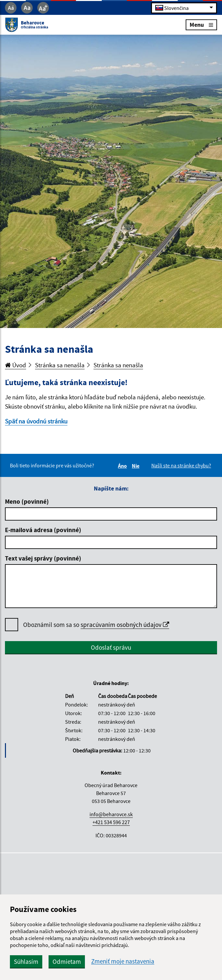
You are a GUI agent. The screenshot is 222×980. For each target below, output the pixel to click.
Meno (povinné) (27, 501)
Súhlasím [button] (26, 962)
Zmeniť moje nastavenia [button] (123, 961)
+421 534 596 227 (111, 822)
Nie (137, 466)
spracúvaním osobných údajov (125, 625)
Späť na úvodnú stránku (36, 421)
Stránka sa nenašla (60, 365)
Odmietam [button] (67, 962)
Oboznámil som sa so (96, 625)
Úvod (16, 365)
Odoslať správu (111, 647)
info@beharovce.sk (111, 814)
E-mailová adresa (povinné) (43, 530)
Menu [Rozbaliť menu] (201, 25)
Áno (123, 466)
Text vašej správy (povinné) (43, 558)
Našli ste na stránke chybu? (181, 465)
